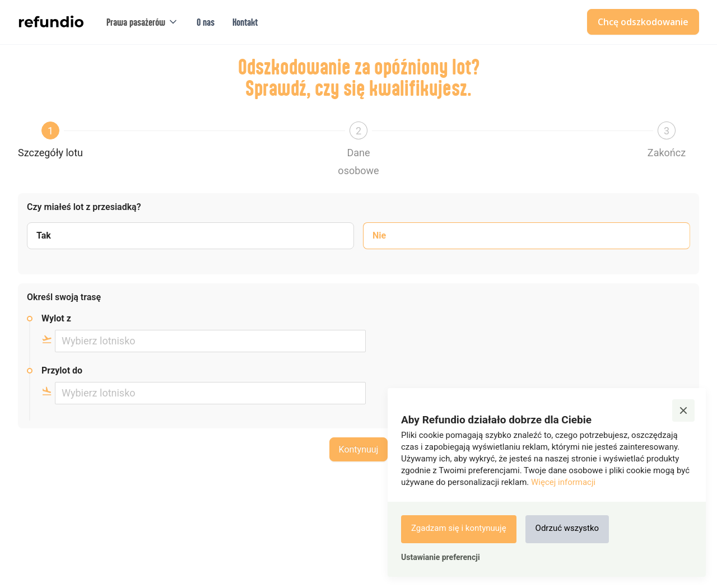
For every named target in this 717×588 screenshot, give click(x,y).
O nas (206, 22)
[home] (51, 22)
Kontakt (245, 22)
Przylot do (62, 370)
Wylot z (56, 318)
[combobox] (210, 341)
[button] (143, 22)
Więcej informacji (563, 482)
